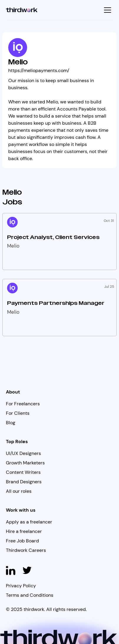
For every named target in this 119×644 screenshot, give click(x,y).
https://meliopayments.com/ (39, 70)
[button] (107, 10)
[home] (22, 10)
